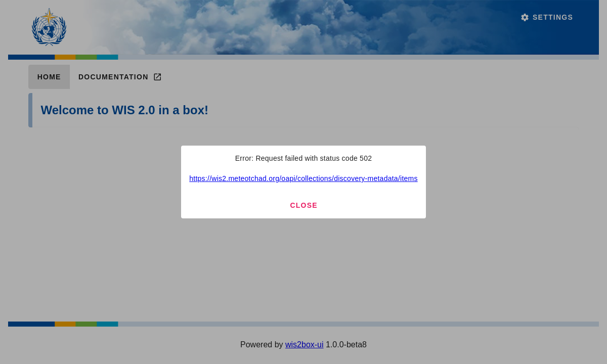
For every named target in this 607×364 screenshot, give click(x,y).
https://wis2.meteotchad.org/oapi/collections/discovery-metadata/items (303, 178)
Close (303, 205)
